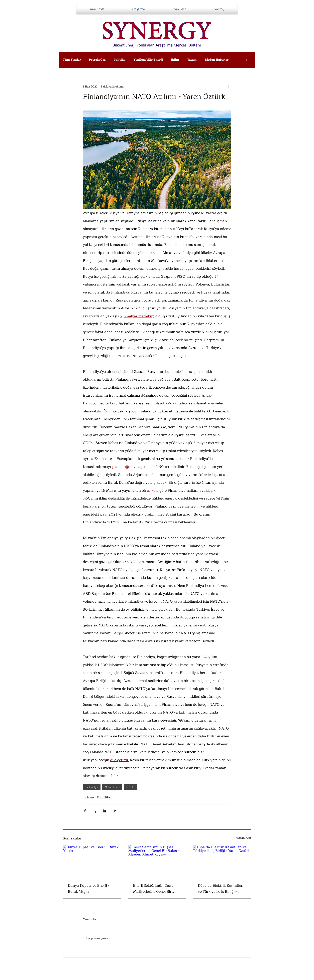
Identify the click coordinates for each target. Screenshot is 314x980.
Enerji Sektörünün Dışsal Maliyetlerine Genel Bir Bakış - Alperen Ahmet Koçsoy (154, 889)
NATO (130, 787)
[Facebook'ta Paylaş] (85, 811)
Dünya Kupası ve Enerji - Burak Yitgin (89, 889)
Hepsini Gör (243, 838)
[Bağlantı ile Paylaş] (114, 811)
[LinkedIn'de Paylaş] (104, 811)
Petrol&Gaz (97, 60)
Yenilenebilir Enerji (148, 60)
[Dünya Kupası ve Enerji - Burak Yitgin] (92, 861)
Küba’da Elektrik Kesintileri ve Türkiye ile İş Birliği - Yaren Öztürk (221, 889)
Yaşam (192, 60)
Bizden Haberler (217, 60)
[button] (246, 60)
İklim (175, 60)
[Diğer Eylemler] (229, 86)
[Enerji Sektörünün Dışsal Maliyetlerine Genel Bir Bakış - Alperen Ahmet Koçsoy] (157, 861)
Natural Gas (112, 787)
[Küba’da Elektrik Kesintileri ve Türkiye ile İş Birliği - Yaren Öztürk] (222, 861)
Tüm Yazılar (72, 60)
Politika (119, 60)
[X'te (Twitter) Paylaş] (95, 811)
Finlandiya (92, 787)
